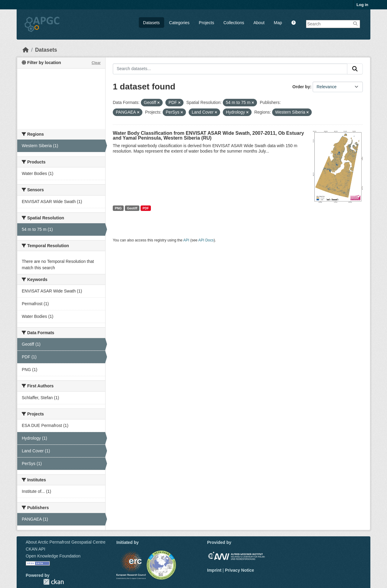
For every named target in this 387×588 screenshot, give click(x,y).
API (186, 240)
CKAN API (36, 549)
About (259, 23)
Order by (301, 87)
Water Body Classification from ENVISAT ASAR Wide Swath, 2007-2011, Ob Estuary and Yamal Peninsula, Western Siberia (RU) (208, 136)
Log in (362, 5)
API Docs (206, 240)
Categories (179, 23)
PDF (146, 208)
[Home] (26, 50)
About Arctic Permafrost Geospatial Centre (66, 542)
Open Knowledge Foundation (53, 556)
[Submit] (355, 69)
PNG (118, 208)
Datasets (151, 23)
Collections (234, 23)
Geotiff (132, 208)
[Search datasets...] (230, 69)
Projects (207, 23)
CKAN (54, 582)
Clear (96, 63)
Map (278, 23)
